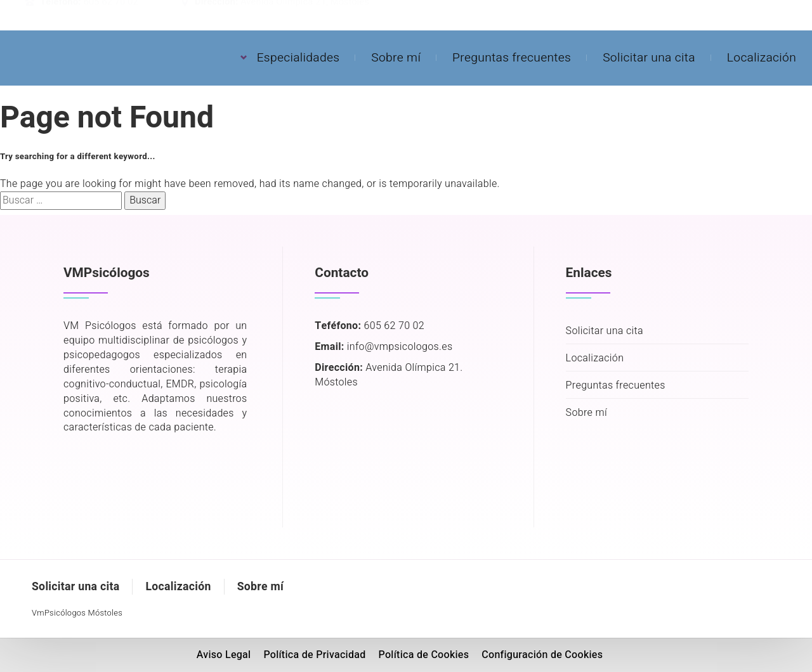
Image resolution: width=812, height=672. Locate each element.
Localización (762, 58)
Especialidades (298, 58)
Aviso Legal (224, 655)
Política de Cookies (424, 655)
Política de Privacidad (314, 655)
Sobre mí (396, 58)
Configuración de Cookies (542, 655)
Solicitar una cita (649, 58)
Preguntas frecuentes (512, 58)
